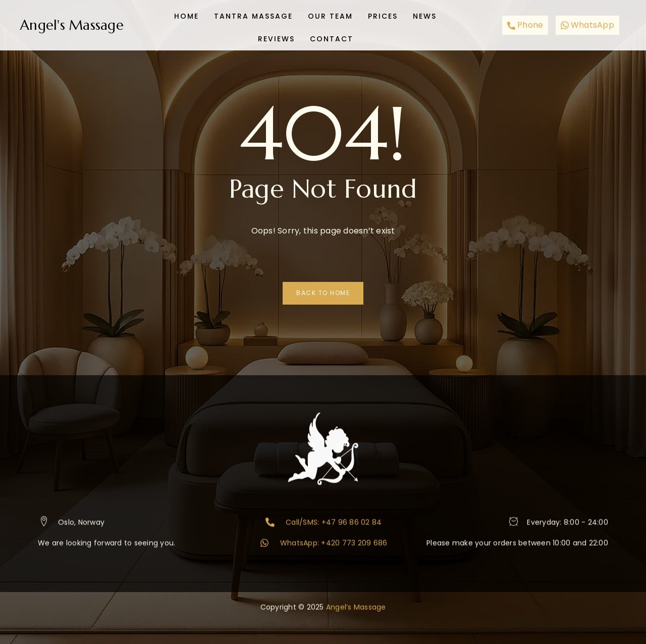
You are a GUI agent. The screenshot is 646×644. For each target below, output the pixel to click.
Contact (332, 35)
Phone (525, 25)
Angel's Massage (72, 25)
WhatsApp (587, 25)
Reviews (276, 35)
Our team (330, 15)
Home (186, 15)
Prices (383, 15)
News (425, 15)
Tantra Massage (253, 15)
